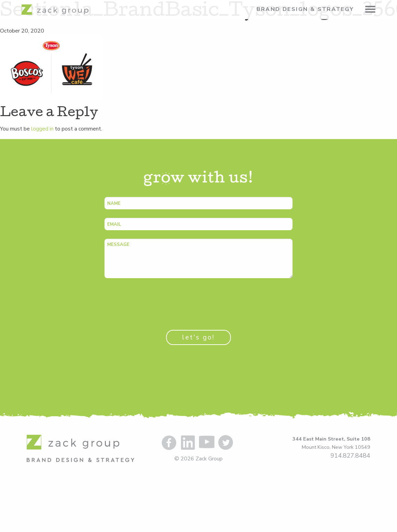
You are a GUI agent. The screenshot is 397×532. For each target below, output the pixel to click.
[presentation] (157, 300)
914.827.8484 (350, 456)
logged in (42, 129)
